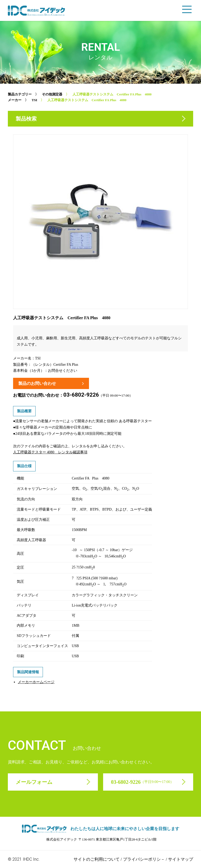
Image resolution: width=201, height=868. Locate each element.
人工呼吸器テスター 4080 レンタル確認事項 (50, 452)
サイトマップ (181, 859)
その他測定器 (52, 94)
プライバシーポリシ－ (144, 859)
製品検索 (26, 119)
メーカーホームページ (36, 682)
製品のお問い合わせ (37, 383)
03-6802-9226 (81, 395)
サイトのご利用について (97, 859)
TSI (34, 100)
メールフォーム (34, 782)
